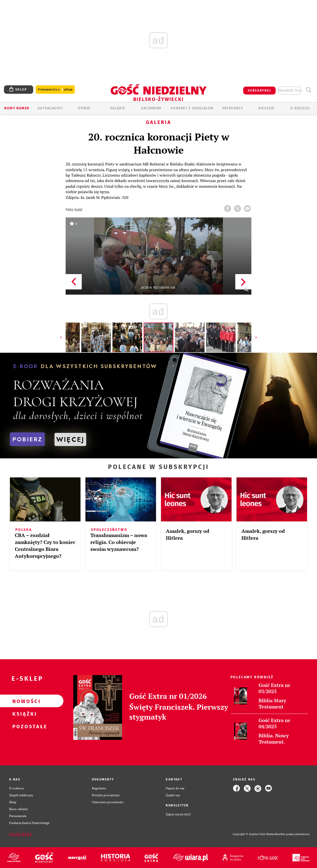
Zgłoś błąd (21, 834)
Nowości (24, 701)
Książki (24, 714)
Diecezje (266, 108)
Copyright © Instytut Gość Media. (254, 834)
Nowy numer (17, 108)
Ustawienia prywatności (108, 802)
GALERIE (118, 108)
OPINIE (84, 108)
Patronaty (233, 108)
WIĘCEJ (70, 439)
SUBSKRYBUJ (259, 91)
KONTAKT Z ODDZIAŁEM (192, 108)
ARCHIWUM (151, 108)
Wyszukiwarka (308, 90)
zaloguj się (290, 91)
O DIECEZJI (300, 108)
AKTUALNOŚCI (50, 108)
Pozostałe (24, 726)
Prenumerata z (55, 90)
